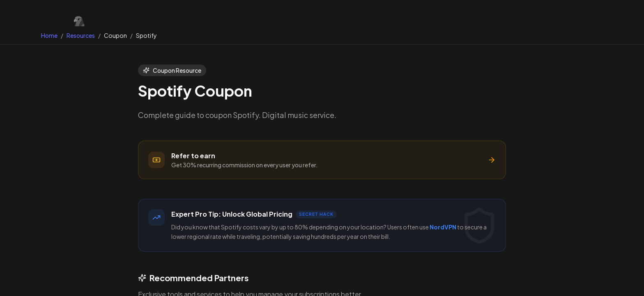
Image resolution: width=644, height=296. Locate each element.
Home (49, 35)
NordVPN (443, 227)
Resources (81, 35)
